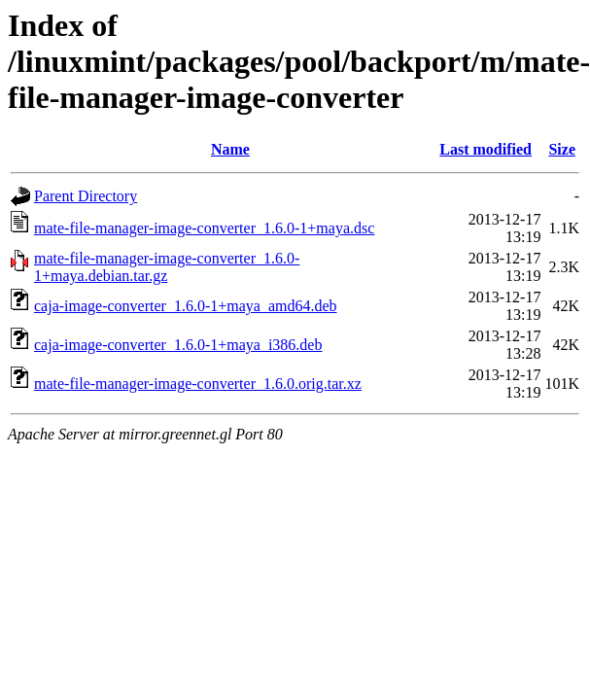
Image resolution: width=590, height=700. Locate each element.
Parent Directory (86, 196)
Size (562, 149)
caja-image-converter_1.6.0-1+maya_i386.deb (178, 345)
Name (230, 149)
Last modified (486, 149)
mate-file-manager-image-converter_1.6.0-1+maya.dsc (204, 228)
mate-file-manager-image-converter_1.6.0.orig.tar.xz (198, 384)
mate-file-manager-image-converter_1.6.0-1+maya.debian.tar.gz (167, 267)
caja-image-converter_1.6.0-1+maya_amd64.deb (186, 306)
